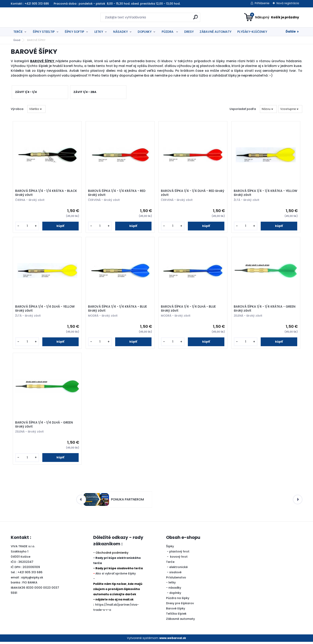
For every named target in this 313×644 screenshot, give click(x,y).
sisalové (175, 574)
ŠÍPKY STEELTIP (44, 32)
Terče (170, 564)
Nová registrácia (288, 3)
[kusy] (27, 226)
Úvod (17, 40)
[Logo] (35, 17)
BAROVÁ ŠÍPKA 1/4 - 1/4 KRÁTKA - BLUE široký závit (118, 310)
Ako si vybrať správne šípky (116, 576)
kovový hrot (179, 559)
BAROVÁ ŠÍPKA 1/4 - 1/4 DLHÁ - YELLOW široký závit (45, 310)
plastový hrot (179, 553)
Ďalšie (291, 31)
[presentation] (81, 501)
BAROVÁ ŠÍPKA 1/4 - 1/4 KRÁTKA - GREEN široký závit (265, 310)
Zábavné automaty (180, 621)
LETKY (99, 32)
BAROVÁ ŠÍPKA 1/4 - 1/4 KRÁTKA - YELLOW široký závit (260, 193)
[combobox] (268, 109)
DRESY (189, 32)
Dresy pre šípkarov (180, 605)
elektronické (178, 569)
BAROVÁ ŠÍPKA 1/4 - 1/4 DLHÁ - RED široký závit (193, 193)
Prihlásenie (262, 3)
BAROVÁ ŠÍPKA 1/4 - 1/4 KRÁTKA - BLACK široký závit (47, 193)
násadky (175, 590)
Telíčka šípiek (176, 616)
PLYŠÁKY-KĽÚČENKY (252, 32)
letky (172, 585)
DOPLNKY (145, 32)
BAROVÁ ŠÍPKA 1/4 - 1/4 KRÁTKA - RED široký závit (117, 193)
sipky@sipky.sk (32, 579)
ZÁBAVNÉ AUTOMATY (215, 32)
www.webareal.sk (173, 640)
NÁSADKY (120, 32)
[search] (196, 19)
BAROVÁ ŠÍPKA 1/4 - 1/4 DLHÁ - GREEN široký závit (44, 426)
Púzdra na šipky (178, 600)
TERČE (18, 32)
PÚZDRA (168, 32)
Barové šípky (176, 610)
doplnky (175, 595)
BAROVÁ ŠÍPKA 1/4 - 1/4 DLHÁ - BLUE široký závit (189, 310)
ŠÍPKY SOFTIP (74, 32)
